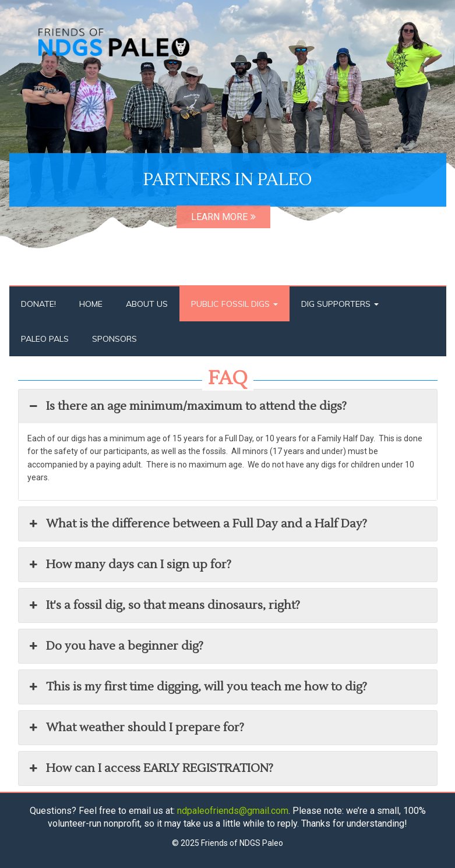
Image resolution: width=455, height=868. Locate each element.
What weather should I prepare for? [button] (136, 728)
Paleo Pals (45, 339)
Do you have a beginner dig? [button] (115, 646)
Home (91, 304)
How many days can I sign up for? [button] (129, 565)
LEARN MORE (223, 217)
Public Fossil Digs (234, 304)
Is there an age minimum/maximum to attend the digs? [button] (187, 406)
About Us (147, 304)
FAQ (228, 378)
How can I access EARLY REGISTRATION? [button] (150, 768)
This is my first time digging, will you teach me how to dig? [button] (197, 687)
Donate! (38, 304)
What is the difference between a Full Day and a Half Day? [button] (197, 524)
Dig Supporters (340, 304)
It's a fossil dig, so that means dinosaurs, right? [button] (164, 605)
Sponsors (114, 339)
